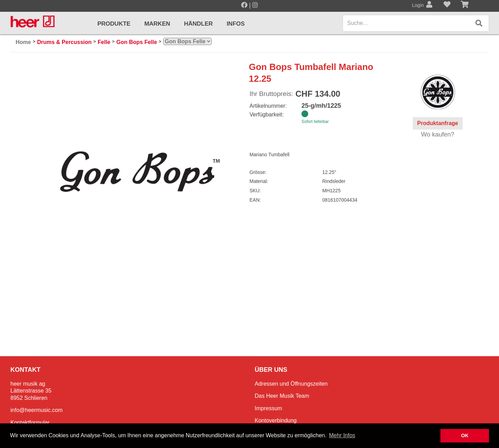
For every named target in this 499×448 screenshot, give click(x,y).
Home (23, 42)
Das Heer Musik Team (282, 396)
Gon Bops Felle (137, 42)
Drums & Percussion (64, 42)
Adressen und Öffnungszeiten (291, 384)
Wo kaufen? (438, 134)
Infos (236, 24)
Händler (198, 24)
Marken (157, 24)
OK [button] (465, 436)
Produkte (114, 24)
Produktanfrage (438, 123)
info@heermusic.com (37, 410)
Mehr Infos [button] (342, 435)
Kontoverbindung (276, 420)
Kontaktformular (30, 423)
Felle (104, 42)
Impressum (268, 408)
